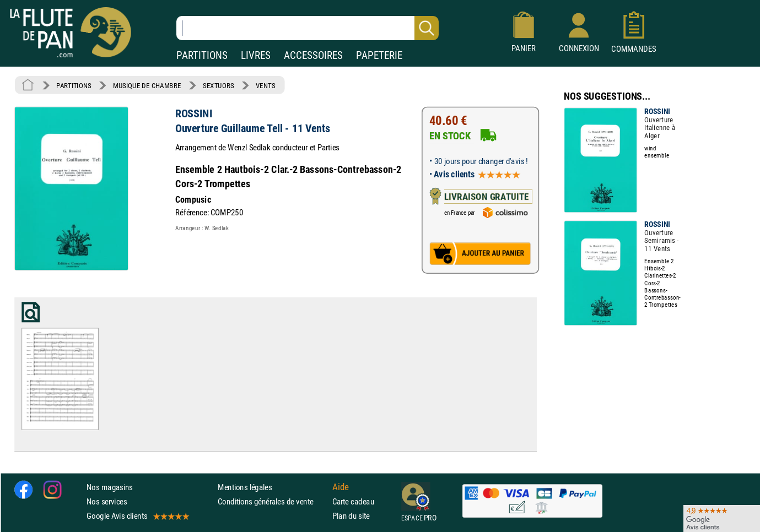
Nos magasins (110, 487)
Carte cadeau (353, 501)
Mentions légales (245, 487)
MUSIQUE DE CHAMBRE (147, 85)
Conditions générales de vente (273, 501)
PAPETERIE (379, 55)
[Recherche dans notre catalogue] (308, 28)
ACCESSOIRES (313, 55)
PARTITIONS (202, 55)
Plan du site (351, 516)
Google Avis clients (137, 516)
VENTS (265, 85)
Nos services (107, 501)
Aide (341, 487)
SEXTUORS (219, 85)
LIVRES (256, 55)
